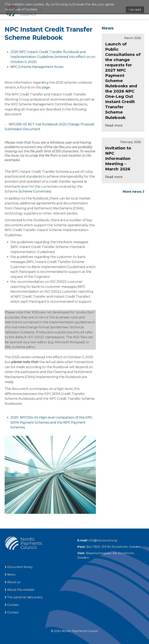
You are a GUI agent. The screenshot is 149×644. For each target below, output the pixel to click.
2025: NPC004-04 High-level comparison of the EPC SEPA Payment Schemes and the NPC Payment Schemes (51, 422)
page (46, 87)
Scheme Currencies (35, 191)
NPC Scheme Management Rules (37, 67)
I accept (135, 10)
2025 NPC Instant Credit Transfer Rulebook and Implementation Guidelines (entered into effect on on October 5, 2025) (53, 57)
